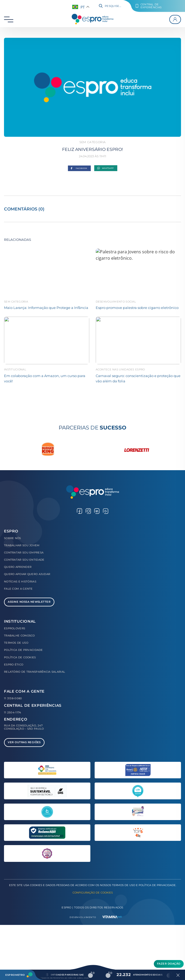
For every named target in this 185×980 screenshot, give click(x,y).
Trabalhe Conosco (19, 636)
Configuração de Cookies (93, 893)
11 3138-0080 (13, 698)
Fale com (18, 589)
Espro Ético (14, 665)
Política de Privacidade (23, 650)
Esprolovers (15, 628)
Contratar (24, 553)
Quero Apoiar (27, 574)
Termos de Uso (16, 643)
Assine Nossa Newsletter (29, 602)
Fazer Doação (169, 964)
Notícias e (20, 582)
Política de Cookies (20, 657)
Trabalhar (22, 545)
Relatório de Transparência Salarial (35, 672)
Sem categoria (92, 142)
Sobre (13, 538)
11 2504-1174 (13, 712)
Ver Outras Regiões (24, 742)
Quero (18, 567)
